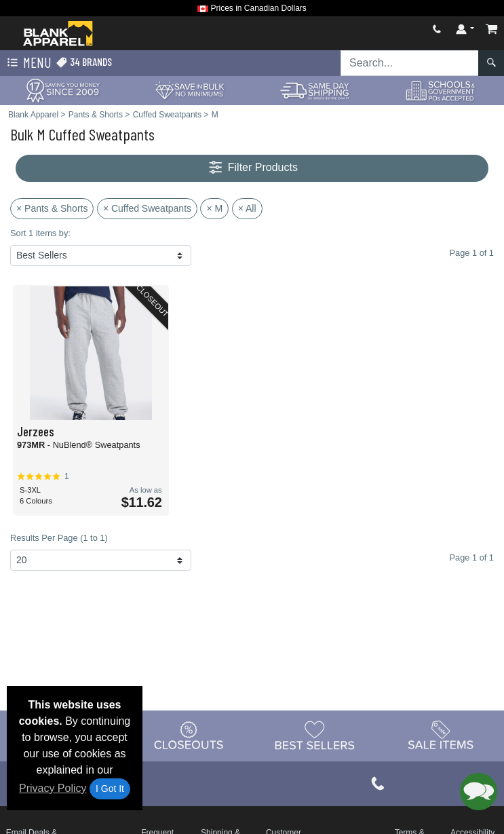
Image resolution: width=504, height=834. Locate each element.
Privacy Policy (53, 788)
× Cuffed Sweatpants (147, 208)
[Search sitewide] (410, 63)
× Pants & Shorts (52, 208)
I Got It (110, 789)
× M (214, 208)
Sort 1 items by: (40, 233)
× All (247, 208)
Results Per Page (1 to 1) (59, 538)
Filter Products (252, 168)
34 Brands (84, 62)
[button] (479, 792)
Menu (28, 63)
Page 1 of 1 (472, 557)
